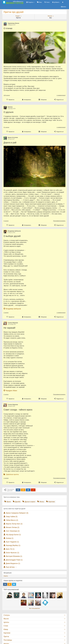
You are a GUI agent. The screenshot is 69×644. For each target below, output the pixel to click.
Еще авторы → (11, 567)
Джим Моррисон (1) (13, 563)
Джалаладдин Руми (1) (14, 560)
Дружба (17, 502)
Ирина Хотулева (13, 137)
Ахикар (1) (10, 538)
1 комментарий (61, 95)
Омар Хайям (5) (12, 517)
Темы (39, 2)
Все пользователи (35, 608)
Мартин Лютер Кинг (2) (14, 524)
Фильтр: (51, 16)
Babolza (10, 107)
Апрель (6, 576)
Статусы (7, 615)
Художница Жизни (13, 23)
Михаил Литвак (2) (13, 527)
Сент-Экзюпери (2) (13, 531)
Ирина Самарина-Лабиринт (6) (17, 513)
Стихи (6, 626)
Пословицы (8, 640)
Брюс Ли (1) (10, 549)
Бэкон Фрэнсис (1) (12, 553)
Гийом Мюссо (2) (12, 520)
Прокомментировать (59, 221)
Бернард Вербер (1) (13, 545)
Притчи (6, 637)
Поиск (47, 2)
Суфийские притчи (12, 474)
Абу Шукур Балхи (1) (13, 535)
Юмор (6, 629)
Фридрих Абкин (11, 391)
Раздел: (18, 16)
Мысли (6, 619)
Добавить (56, 2)
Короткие (51, 502)
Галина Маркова (13, 323)
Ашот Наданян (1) (12, 542)
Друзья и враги (29, 502)
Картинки (7, 633)
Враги (8, 502)
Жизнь (41, 502)
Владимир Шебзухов (14, 231)
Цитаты (6, 622)
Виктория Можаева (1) (14, 556)
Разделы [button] (30, 2)
